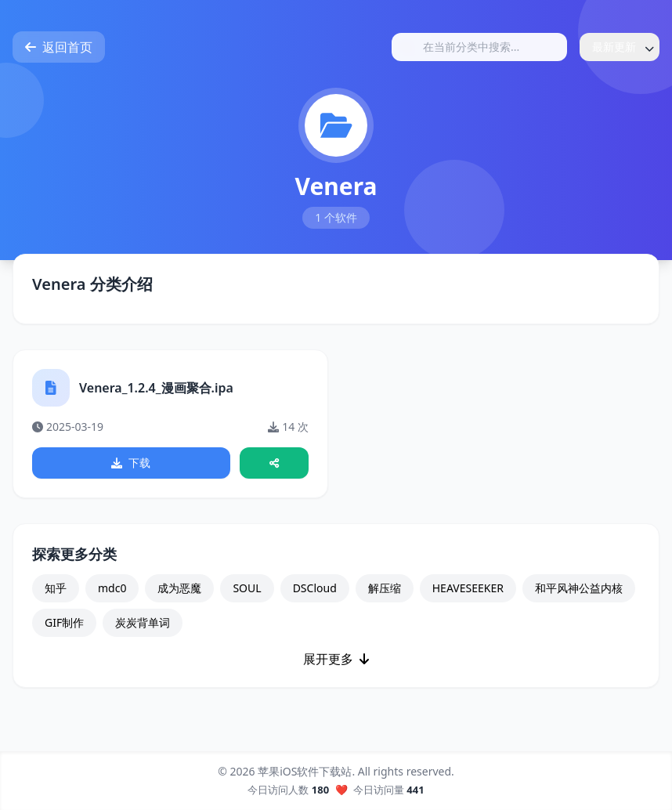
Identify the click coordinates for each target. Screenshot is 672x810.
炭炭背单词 (143, 622)
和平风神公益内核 (579, 588)
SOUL (247, 588)
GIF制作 (64, 622)
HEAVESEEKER (468, 588)
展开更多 (336, 659)
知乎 (56, 588)
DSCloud (315, 588)
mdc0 (112, 588)
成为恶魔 (179, 588)
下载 (131, 463)
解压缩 (385, 588)
